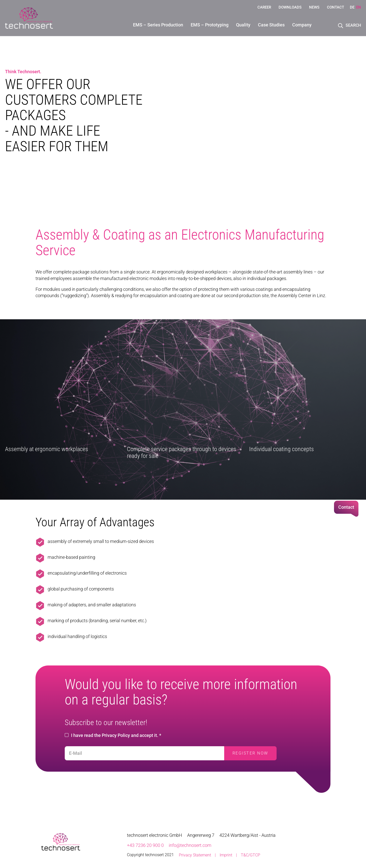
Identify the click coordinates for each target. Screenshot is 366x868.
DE (352, 7)
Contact (336, 7)
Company (302, 25)
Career (264, 7)
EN (359, 7)
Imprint (226, 855)
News (314, 7)
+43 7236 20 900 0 (145, 845)
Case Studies (271, 25)
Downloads (290, 7)
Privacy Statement (195, 855)
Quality (243, 25)
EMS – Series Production (158, 25)
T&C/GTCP (251, 855)
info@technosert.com (190, 845)
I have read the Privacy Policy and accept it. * (116, 735)
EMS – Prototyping (210, 25)
